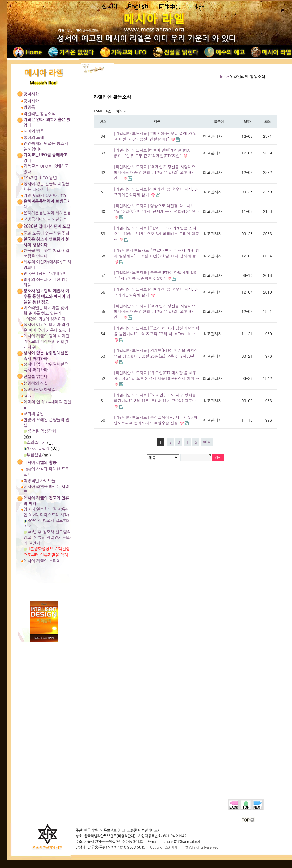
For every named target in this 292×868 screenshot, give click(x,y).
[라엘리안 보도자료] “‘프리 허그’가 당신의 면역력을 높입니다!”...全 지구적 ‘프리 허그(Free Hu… (157, 331)
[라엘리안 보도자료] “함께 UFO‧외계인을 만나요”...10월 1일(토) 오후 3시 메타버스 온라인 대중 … (157, 233)
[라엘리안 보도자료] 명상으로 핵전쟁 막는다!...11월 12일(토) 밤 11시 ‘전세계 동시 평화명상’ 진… (157, 208)
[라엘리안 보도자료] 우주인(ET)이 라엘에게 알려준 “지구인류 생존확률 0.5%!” (156, 275)
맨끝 (207, 442)
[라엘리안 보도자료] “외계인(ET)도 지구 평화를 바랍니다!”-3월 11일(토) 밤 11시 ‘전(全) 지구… (155, 398)
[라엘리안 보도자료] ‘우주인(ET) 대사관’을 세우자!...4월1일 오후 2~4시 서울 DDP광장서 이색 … (157, 375)
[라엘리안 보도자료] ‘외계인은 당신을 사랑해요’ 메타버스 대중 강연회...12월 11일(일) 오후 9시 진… (155, 172)
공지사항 (31, 101)
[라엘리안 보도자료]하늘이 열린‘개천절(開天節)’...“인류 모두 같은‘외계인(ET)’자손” (152, 153)
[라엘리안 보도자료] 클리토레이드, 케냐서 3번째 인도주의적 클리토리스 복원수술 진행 (156, 420)
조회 (267, 121)
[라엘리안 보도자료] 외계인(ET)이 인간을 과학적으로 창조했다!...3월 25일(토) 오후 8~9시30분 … (157, 353)
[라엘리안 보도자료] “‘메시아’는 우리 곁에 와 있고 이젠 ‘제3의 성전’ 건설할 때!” (156, 136)
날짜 (247, 121)
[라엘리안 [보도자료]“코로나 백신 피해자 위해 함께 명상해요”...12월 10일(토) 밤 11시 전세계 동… (157, 253)
